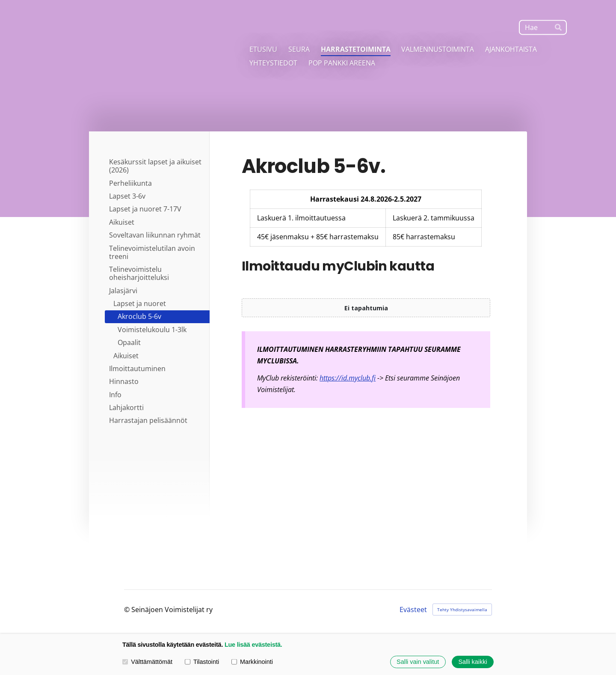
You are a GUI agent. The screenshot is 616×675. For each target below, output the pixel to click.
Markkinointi (252, 662)
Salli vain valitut (418, 662)
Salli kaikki (472, 662)
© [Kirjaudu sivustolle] (128, 610)
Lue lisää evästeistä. (253, 645)
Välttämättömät (147, 662)
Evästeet (413, 610)
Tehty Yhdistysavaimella (462, 610)
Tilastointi (202, 662)
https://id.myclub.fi (348, 378)
